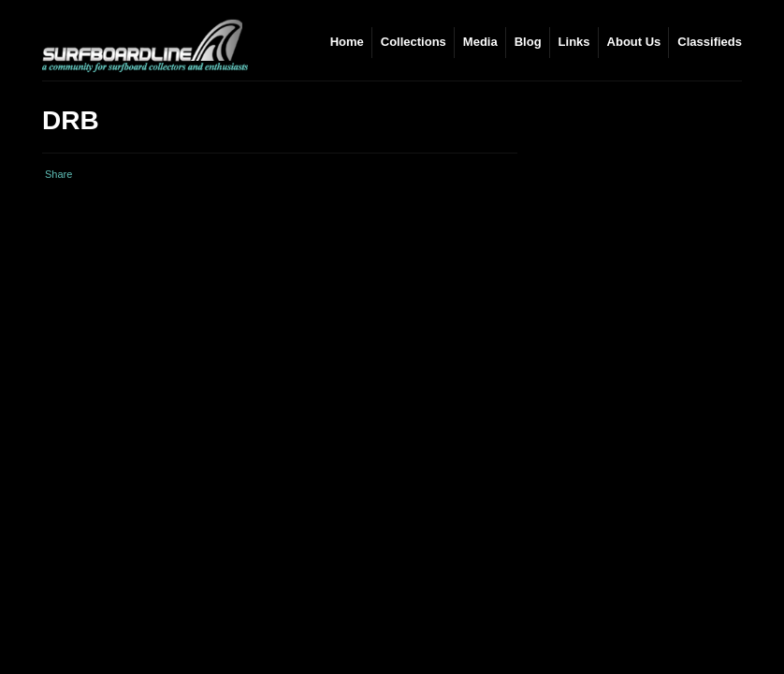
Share (58, 174)
